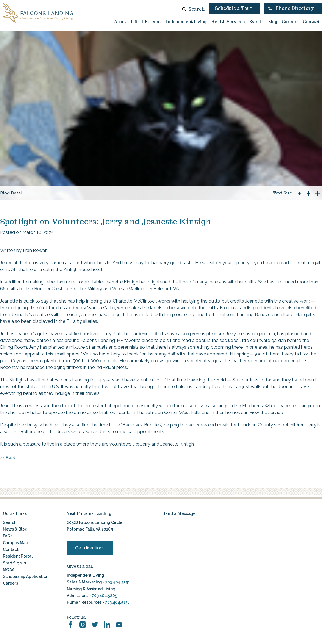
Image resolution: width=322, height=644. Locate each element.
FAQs (8, 536)
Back (8, 458)
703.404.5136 (117, 602)
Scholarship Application (26, 576)
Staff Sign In (14, 563)
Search (196, 9)
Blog (273, 22)
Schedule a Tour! (234, 8)
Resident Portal (18, 556)
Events (256, 22)
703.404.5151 (118, 582)
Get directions (90, 548)
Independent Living (186, 22)
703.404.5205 (104, 596)
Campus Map (15, 543)
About (120, 22)
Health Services (228, 22)
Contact (311, 22)
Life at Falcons (146, 22)
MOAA (9, 570)
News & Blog (15, 529)
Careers (290, 22)
